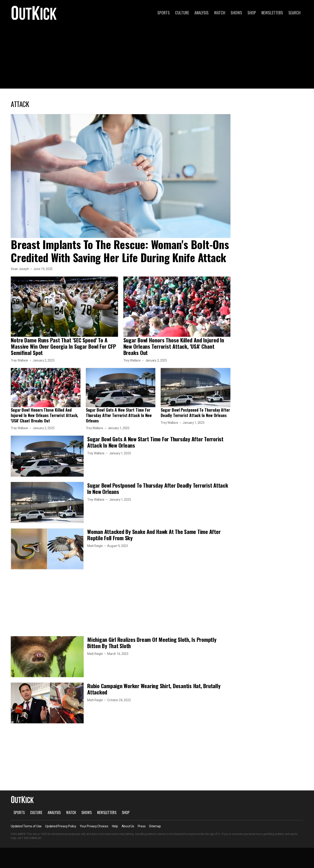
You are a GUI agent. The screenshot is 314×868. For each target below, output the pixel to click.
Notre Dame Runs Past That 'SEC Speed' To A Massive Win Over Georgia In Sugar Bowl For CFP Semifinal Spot (63, 346)
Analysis (202, 13)
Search (294, 13)
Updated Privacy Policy (61, 826)
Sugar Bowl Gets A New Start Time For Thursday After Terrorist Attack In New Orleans (119, 415)
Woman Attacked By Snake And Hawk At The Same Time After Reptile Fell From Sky (154, 535)
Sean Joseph (20, 269)
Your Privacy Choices (94, 826)
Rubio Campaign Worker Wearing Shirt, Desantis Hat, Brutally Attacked (154, 689)
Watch (220, 13)
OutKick (34, 13)
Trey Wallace (19, 360)
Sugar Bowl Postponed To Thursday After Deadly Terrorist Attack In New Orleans (195, 413)
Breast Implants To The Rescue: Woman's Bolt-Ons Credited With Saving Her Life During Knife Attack (120, 251)
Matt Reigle (95, 546)
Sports (164, 13)
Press (142, 826)
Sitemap (155, 826)
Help (115, 826)
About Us (128, 826)
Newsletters (272, 13)
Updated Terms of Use (26, 826)
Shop (252, 13)
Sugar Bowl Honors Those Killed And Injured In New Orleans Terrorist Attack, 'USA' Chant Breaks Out (174, 346)
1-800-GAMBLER (31, 838)
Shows (236, 13)
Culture (182, 13)
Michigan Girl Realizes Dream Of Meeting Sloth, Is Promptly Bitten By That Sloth (152, 643)
